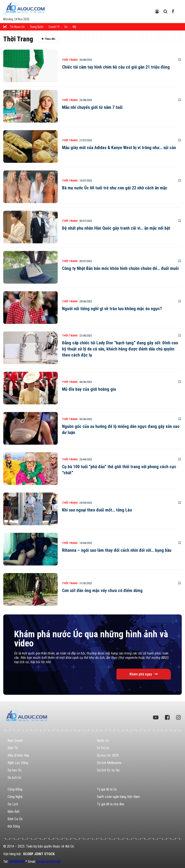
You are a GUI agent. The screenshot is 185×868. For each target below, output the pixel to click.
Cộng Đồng (15, 789)
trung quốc (37, 27)
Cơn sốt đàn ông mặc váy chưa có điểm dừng (102, 590)
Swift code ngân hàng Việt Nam (118, 797)
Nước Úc (103, 741)
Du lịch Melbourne (109, 763)
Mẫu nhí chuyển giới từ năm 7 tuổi (92, 107)
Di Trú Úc (103, 748)
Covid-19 (54, 27)
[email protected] (48, 862)
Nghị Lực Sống (18, 763)
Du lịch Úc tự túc (108, 770)
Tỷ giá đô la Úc (107, 789)
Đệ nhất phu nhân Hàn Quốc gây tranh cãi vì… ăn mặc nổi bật (116, 228)
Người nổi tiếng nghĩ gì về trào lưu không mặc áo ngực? (112, 309)
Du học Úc (15, 770)
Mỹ (74, 27)
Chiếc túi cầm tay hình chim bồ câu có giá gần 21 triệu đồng (116, 67)
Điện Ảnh (13, 812)
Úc (66, 27)
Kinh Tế (13, 748)
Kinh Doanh (15, 741)
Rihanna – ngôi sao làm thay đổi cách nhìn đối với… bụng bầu (117, 550)
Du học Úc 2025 (108, 755)
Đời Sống (14, 826)
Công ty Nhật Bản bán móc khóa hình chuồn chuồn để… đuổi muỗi (120, 268)
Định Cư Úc (15, 819)
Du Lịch (13, 804)
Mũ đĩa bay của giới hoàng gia (89, 389)
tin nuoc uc (17, 27)
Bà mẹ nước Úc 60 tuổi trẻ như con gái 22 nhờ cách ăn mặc (115, 188)
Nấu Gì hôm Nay (18, 755)
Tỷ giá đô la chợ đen (111, 804)
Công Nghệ (15, 797)
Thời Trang (70, 60)
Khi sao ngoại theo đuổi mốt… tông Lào (97, 510)
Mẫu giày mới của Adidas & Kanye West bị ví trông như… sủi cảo (119, 148)
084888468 (17, 862)
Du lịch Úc (15, 778)
